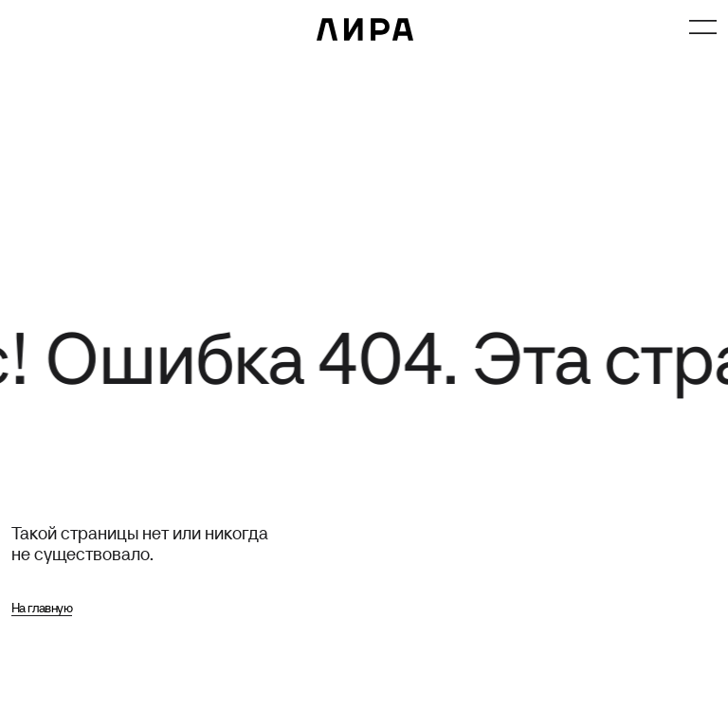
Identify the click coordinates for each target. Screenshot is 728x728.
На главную (42, 608)
